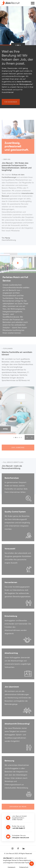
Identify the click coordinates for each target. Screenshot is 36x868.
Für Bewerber (11, 103)
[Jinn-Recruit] (11, 3)
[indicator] (16, 45)
